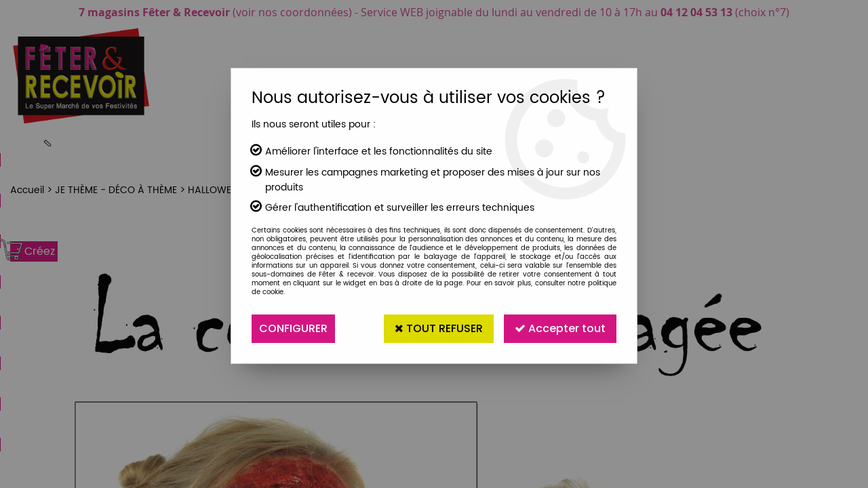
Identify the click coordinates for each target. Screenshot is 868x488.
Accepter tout (560, 328)
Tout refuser (439, 328)
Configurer (293, 328)
